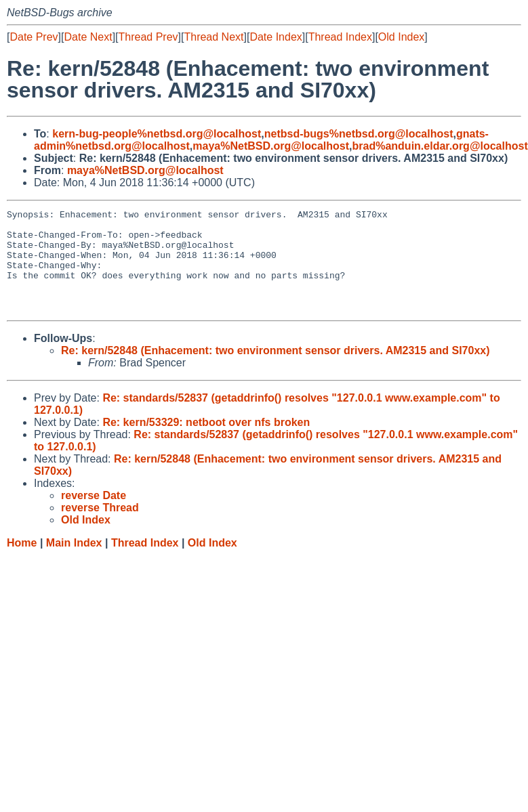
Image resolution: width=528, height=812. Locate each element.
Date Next (88, 37)
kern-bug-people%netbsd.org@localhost (157, 134)
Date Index (276, 37)
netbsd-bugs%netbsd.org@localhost (359, 134)
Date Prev (34, 37)
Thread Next (214, 37)
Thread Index (340, 37)
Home (22, 563)
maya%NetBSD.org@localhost (271, 146)
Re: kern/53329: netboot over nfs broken (206, 443)
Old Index (401, 37)
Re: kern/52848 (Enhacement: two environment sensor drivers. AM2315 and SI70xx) (276, 371)
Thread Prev (148, 37)
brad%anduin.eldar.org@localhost (440, 146)
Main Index (74, 563)
